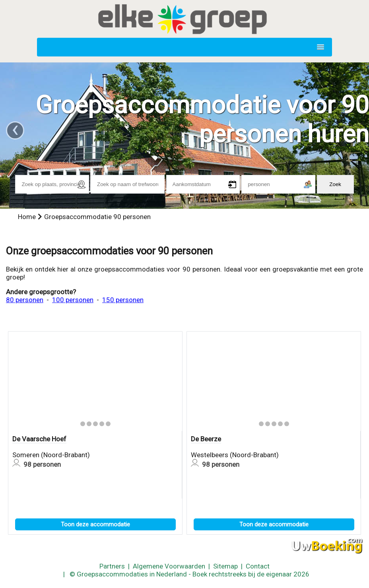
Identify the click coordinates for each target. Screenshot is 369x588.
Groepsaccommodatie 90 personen (97, 217)
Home (27, 217)
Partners (112, 566)
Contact (258, 566)
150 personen (123, 300)
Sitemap (225, 566)
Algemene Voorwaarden (169, 566)
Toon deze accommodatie (95, 524)
